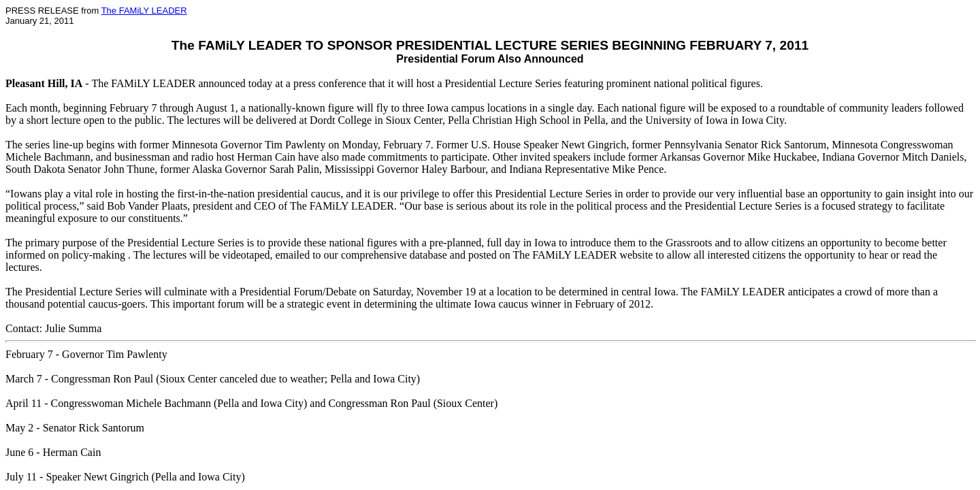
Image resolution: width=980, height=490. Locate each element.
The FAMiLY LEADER (144, 11)
